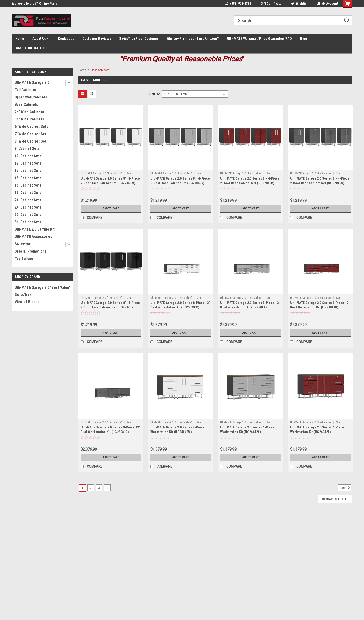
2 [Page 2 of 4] (91, 488)
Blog (304, 39)
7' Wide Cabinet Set (31, 134)
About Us (41, 39)
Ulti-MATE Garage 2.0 (32, 83)
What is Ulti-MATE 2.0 (31, 48)
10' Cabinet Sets (28, 156)
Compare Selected (335, 499)
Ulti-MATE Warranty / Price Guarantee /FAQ (259, 39)
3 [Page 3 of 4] (99, 488)
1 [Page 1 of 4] (82, 488)
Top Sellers (24, 259)
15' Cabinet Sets (28, 178)
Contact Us (66, 39)
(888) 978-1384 (238, 4)
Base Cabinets (26, 105)
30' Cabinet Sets (28, 215)
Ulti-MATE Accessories (33, 237)
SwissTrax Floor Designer (139, 39)
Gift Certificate (271, 4)
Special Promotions (31, 251)
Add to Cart (111, 208)
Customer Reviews (97, 39)
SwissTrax (23, 295)
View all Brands (27, 302)
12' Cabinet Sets (28, 163)
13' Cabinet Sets (28, 171)
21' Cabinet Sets (28, 200)
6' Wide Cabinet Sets (31, 127)
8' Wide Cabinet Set (31, 141)
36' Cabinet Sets (28, 222)
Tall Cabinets (25, 90)
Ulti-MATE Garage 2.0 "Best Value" (43, 288)
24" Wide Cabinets (29, 112)
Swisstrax (23, 244)
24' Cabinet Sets (28, 207)
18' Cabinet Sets (28, 193)
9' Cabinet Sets (27, 149)
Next (346, 488)
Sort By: (155, 94)
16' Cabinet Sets (28, 185)
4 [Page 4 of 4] (107, 488)
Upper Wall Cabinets (31, 97)
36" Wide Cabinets (29, 119)
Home (20, 39)
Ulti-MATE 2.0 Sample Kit (35, 229)
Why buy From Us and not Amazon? (193, 39)
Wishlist (299, 4)
